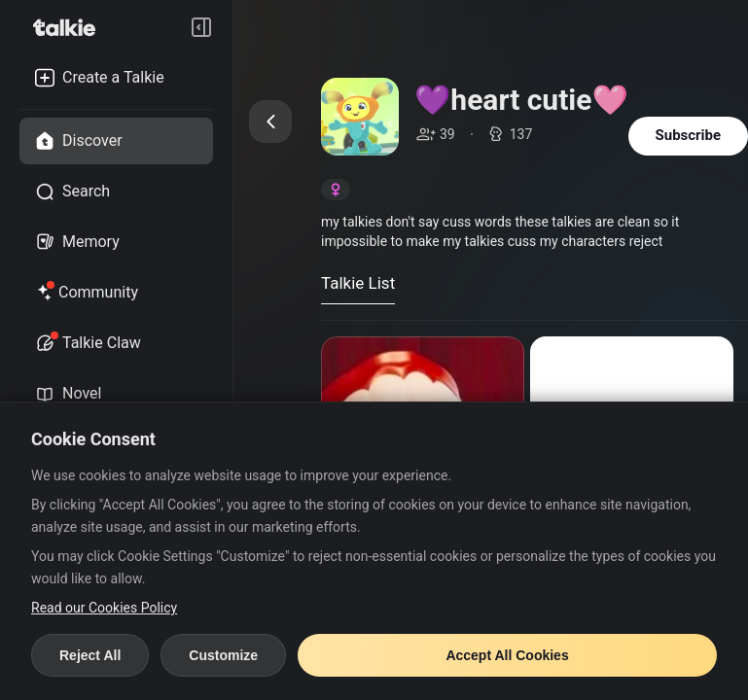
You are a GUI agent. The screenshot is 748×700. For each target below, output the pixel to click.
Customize (223, 655)
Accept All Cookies (507, 655)
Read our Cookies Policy (104, 608)
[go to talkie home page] (70, 27)
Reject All (90, 655)
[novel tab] (116, 394)
